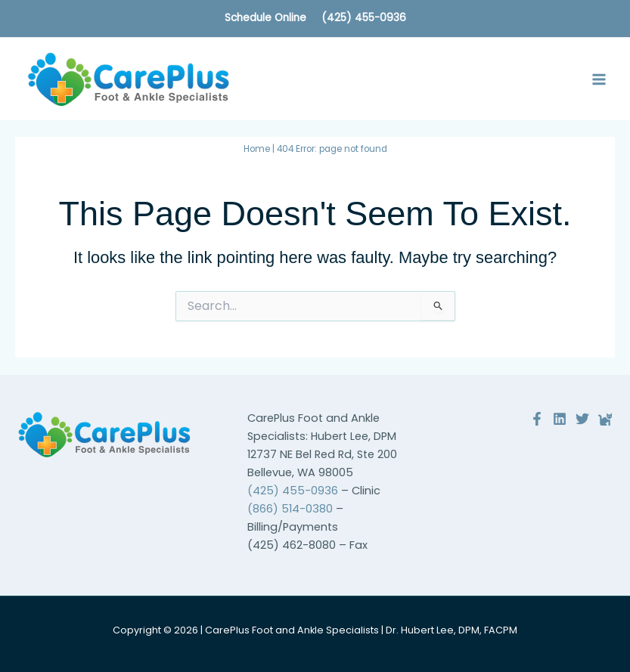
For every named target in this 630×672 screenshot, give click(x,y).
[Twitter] (582, 419)
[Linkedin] (560, 419)
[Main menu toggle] (599, 79)
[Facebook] (537, 419)
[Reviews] (605, 419)
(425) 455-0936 (364, 18)
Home (257, 149)
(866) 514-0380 (290, 509)
